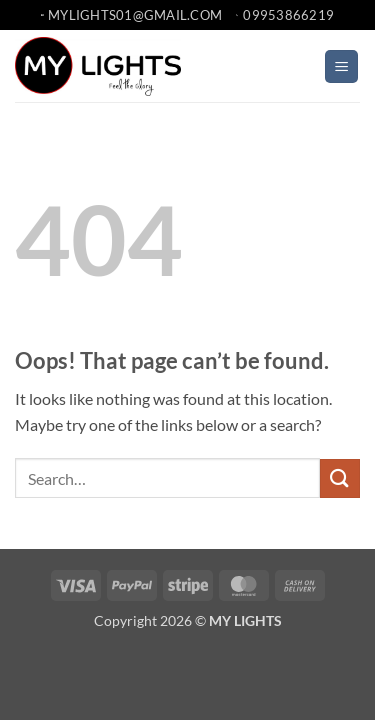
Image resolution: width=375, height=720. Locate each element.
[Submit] (340, 478)
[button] (341, 66)
